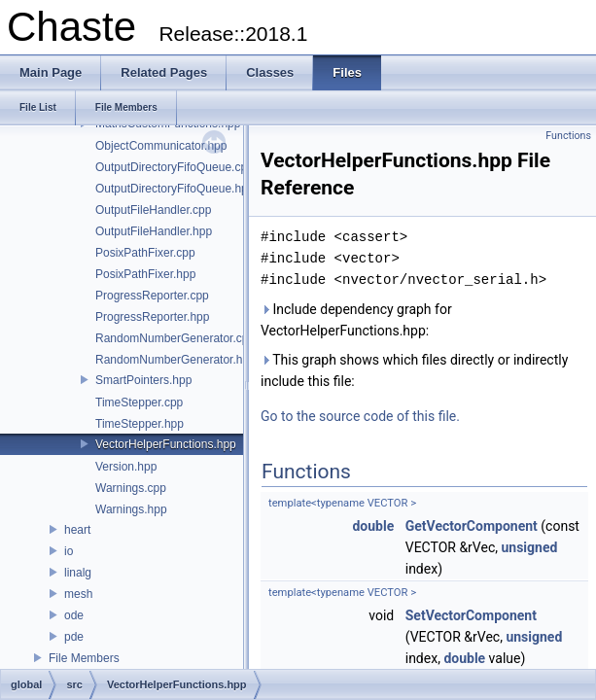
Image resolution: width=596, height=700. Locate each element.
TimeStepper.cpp (139, 402)
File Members (84, 658)
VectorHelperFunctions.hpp (166, 444)
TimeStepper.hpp (140, 424)
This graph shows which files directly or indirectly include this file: (414, 370)
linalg (78, 573)
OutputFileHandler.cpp (153, 210)
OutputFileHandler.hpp (154, 231)
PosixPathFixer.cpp (145, 253)
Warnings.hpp (131, 509)
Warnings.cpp (131, 488)
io (69, 551)
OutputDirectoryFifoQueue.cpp (175, 167)
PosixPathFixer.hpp (145, 274)
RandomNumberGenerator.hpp (175, 360)
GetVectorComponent (472, 526)
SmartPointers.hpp (143, 380)
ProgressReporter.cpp (152, 296)
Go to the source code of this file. (360, 416)
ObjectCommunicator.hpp (161, 146)
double (373, 526)
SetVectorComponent (471, 615)
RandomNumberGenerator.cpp (175, 338)
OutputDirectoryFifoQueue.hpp (175, 189)
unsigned (529, 547)
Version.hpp (126, 467)
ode (74, 615)
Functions (568, 136)
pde (74, 637)
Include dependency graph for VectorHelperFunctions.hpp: (356, 320)
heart (77, 530)
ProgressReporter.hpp (152, 317)
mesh (78, 594)
